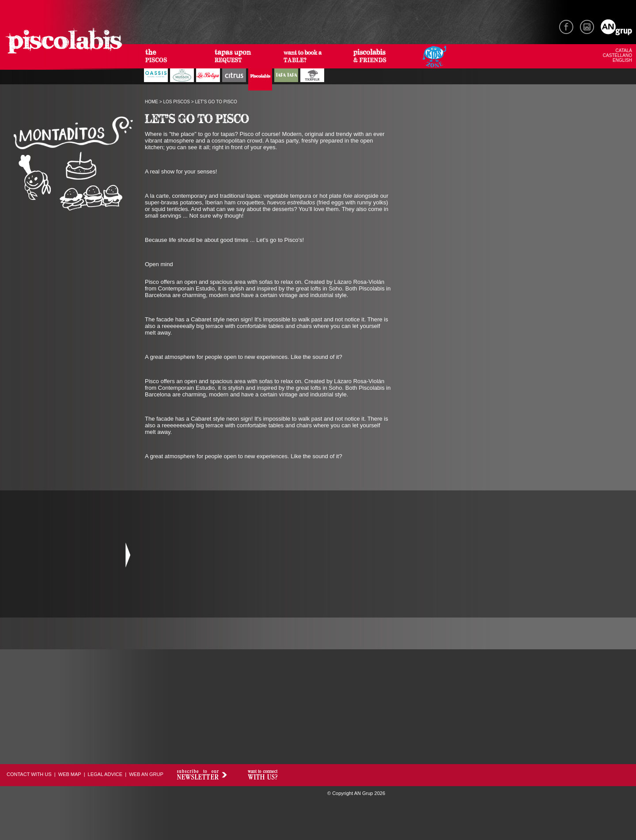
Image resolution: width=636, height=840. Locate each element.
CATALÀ (624, 51)
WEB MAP (70, 774)
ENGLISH (622, 60)
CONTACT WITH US (29, 774)
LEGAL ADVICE (105, 774)
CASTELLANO (617, 55)
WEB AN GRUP (146, 774)
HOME (151, 102)
